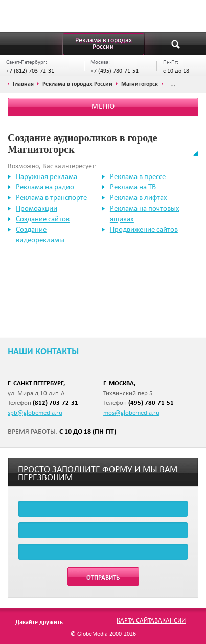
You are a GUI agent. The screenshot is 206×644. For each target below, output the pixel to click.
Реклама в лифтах (139, 197)
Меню (103, 106)
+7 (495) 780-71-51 (115, 70)
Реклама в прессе (138, 176)
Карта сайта (135, 620)
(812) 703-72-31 (55, 402)
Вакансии (170, 620)
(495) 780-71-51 (151, 402)
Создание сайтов (43, 219)
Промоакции (37, 208)
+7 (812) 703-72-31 (30, 70)
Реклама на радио (45, 187)
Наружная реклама (47, 176)
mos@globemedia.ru (131, 412)
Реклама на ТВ (133, 187)
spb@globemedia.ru (35, 412)
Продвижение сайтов (144, 229)
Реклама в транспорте (51, 197)
